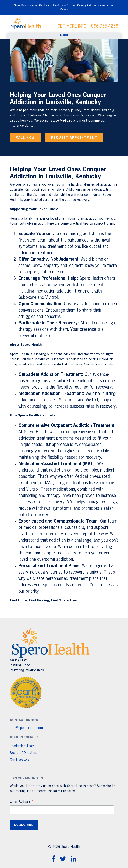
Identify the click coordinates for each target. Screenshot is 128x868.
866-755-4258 (105, 26)
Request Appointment (74, 138)
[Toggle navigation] (64, 36)
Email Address (22, 802)
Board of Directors (24, 753)
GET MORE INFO (72, 26)
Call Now (25, 138)
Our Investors (20, 760)
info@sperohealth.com (26, 728)
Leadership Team (22, 746)
